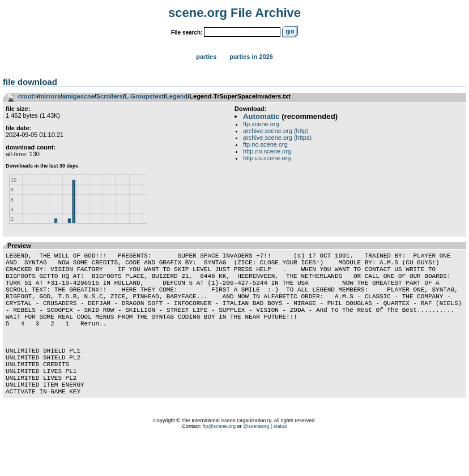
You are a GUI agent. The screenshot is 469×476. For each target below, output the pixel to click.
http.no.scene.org (267, 151)
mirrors (50, 96)
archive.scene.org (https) (277, 138)
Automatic (261, 116)
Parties (206, 57)
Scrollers (110, 96)
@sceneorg (256, 462)
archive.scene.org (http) (276, 131)
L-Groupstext (144, 96)
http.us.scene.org (267, 158)
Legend (176, 96)
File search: (187, 33)
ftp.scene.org (261, 124)
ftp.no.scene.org (265, 144)
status (280, 462)
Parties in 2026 (251, 57)
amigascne (78, 96)
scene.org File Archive (234, 13)
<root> (27, 96)
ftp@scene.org (219, 462)
